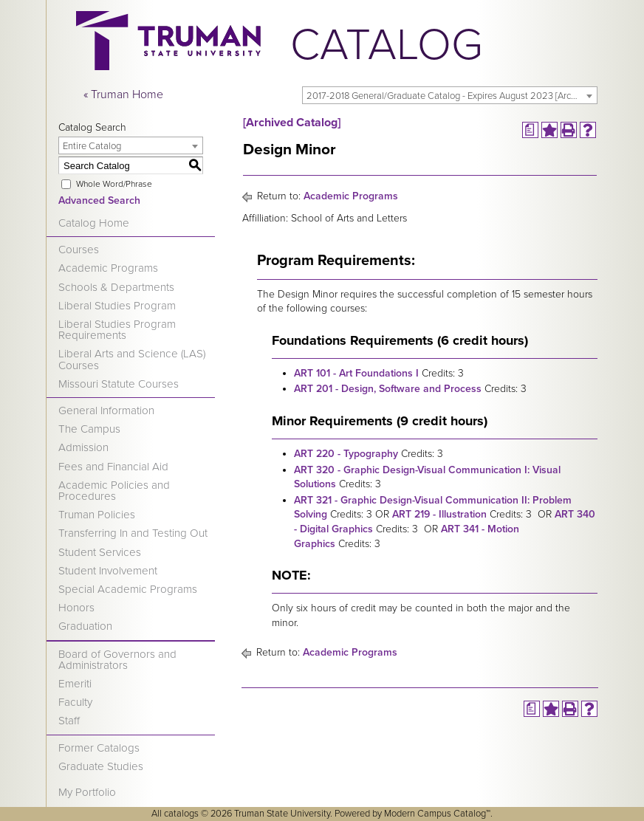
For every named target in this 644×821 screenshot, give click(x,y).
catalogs (181, 814)
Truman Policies (97, 515)
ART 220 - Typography (346, 454)
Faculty (75, 702)
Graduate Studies (101, 766)
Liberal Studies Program (117, 306)
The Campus (89, 429)
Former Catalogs (99, 748)
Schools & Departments (116, 287)
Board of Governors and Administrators (117, 660)
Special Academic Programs (128, 589)
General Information (106, 410)
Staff (69, 721)
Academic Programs (108, 268)
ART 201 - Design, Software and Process (388, 389)
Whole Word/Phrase (114, 184)
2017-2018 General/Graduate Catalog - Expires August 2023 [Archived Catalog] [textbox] (452, 96)
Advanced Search (99, 200)
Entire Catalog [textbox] (92, 146)
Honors (76, 608)
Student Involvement (108, 571)
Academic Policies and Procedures (114, 491)
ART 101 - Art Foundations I (356, 373)
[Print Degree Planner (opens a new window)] (530, 130)
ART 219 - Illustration (439, 514)
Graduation (85, 626)
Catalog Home (94, 223)
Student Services (100, 552)
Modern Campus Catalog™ (437, 814)
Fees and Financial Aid (113, 467)
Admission (83, 447)
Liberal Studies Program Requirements (117, 330)
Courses (79, 250)
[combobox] (450, 95)
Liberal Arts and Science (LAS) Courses (132, 359)
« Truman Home (123, 95)
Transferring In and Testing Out (133, 533)
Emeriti (75, 684)
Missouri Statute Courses (119, 384)
